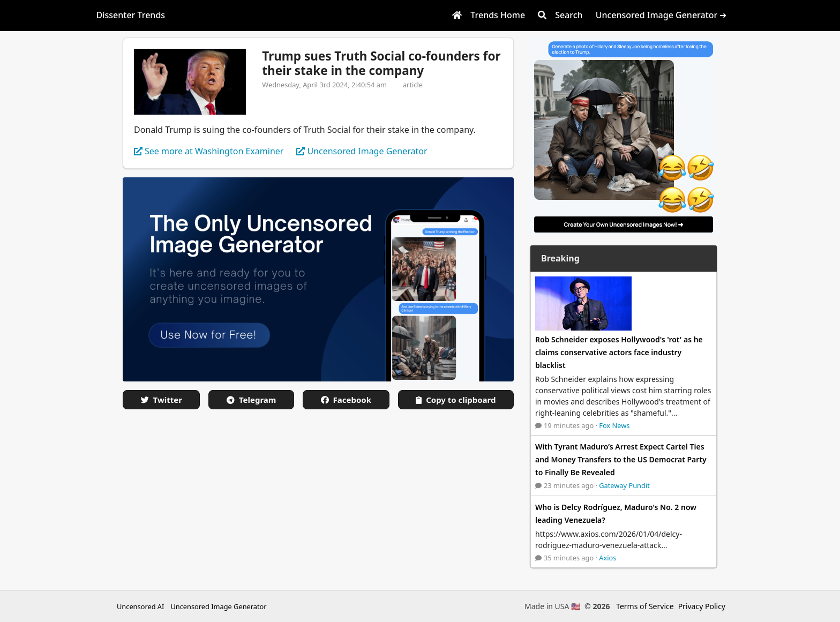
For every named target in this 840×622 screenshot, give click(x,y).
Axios (607, 558)
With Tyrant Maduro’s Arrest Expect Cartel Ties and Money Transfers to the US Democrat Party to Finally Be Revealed (621, 459)
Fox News (614, 425)
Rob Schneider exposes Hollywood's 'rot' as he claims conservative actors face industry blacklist (619, 352)
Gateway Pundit (624, 485)
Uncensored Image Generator (218, 606)
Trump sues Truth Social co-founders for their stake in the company (381, 63)
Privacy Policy (702, 606)
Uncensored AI (140, 606)
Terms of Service (645, 606)
